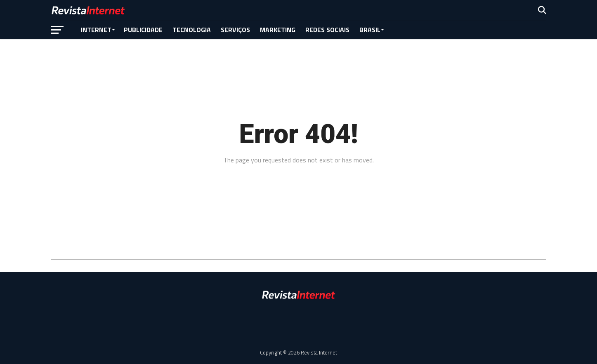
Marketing (278, 30)
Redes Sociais (327, 30)
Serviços (235, 30)
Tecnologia (192, 30)
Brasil (370, 30)
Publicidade (143, 30)
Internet (96, 30)
